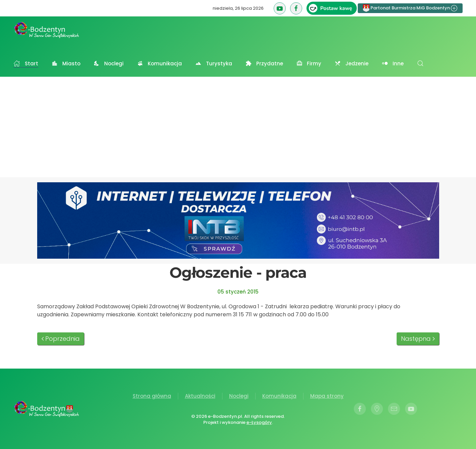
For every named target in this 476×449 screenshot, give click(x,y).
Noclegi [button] (109, 63)
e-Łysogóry (259, 422)
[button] (420, 63)
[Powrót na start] (47, 30)
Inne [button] (393, 63)
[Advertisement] (238, 127)
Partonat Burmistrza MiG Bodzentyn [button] (410, 8)
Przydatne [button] (264, 63)
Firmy (309, 63)
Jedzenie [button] (352, 63)
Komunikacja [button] (159, 63)
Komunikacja (279, 397)
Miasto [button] (66, 63)
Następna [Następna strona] (418, 339)
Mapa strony (327, 397)
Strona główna (152, 397)
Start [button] (26, 63)
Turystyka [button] (214, 63)
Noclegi (239, 397)
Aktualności (200, 397)
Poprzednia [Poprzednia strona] (61, 339)
